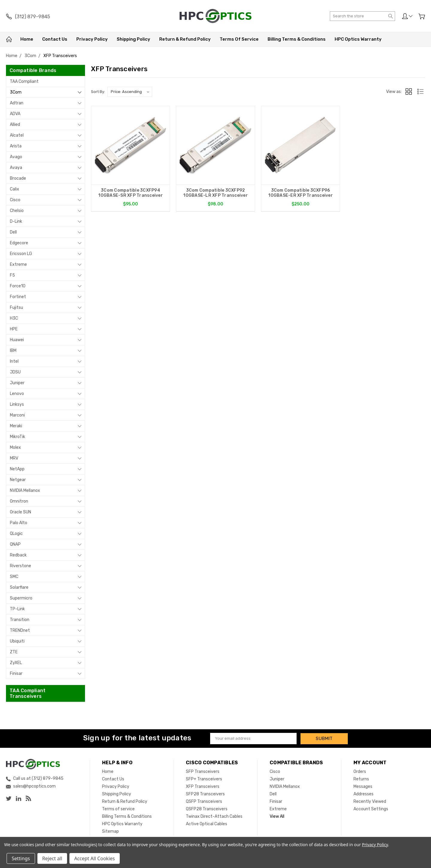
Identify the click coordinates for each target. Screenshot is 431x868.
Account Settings (371, 809)
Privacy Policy (92, 39)
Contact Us (55, 39)
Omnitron (19, 501)
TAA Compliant (24, 81)
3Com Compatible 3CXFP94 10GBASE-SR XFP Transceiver (130, 193)
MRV (14, 458)
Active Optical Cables (207, 824)
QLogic (16, 534)
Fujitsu (16, 308)
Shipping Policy (133, 39)
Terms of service (239, 39)
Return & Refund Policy (185, 39)
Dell (13, 232)
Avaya (16, 168)
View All (277, 816)
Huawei (17, 340)
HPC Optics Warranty (358, 39)
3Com (16, 92)
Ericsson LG (21, 254)
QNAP (15, 544)
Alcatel (17, 135)
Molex (15, 447)
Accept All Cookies (95, 858)
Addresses (364, 794)
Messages (363, 786)
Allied (15, 125)
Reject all (52, 858)
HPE (14, 329)
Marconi (17, 415)
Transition (20, 620)
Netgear (18, 480)
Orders (360, 771)
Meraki (16, 426)
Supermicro (21, 598)
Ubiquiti (17, 641)
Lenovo (17, 394)
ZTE (14, 652)
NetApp (17, 469)
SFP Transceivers (203, 771)
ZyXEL (16, 663)
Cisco (15, 200)
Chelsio (17, 211)
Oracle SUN (21, 512)
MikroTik (18, 437)
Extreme (18, 264)
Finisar (16, 673)
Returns (361, 779)
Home (27, 39)
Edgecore (19, 243)
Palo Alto (19, 523)
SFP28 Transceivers (205, 794)
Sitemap (110, 831)
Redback (18, 555)
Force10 (18, 286)
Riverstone (21, 566)
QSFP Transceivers (204, 801)
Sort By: (98, 92)
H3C (14, 318)
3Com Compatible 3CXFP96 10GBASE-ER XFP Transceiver (301, 193)
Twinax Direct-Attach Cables (214, 816)
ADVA (15, 114)
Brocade (18, 178)
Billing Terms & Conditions (297, 39)
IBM (13, 351)
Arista (16, 146)
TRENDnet (20, 630)
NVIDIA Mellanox (25, 491)
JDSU (15, 372)
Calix (15, 189)
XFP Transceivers (203, 786)
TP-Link (17, 609)
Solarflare (19, 587)
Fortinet (18, 297)
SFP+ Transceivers (204, 779)
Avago (16, 157)
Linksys (17, 404)
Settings (21, 858)
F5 (12, 275)
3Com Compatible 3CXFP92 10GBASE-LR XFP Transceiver (215, 193)
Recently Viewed (370, 801)
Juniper (17, 383)
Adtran (17, 103)
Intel (14, 361)
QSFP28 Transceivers (207, 809)
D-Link (16, 221)
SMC (14, 577)
